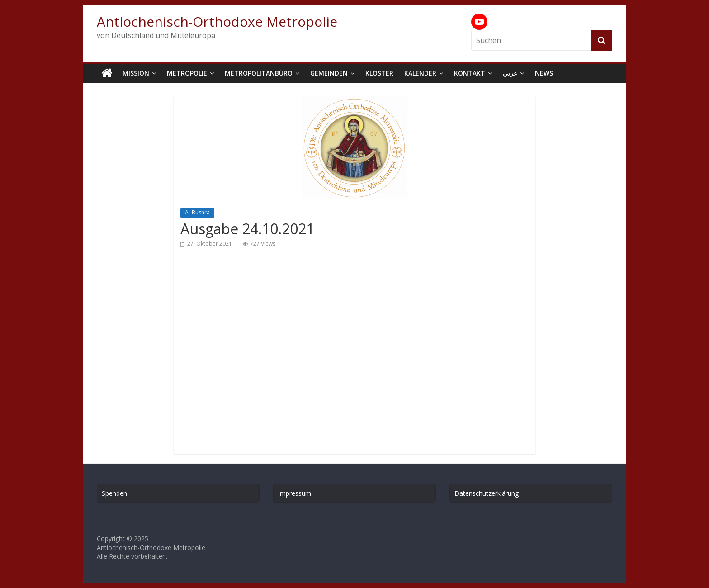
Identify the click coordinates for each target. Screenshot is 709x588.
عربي (510, 73)
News (544, 73)
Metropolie (187, 73)
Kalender (420, 73)
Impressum (295, 493)
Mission (136, 73)
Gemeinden (329, 73)
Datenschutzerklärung (487, 493)
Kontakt (470, 73)
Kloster (379, 73)
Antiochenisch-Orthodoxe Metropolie (217, 21)
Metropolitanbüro (259, 73)
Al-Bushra (197, 212)
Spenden (114, 493)
